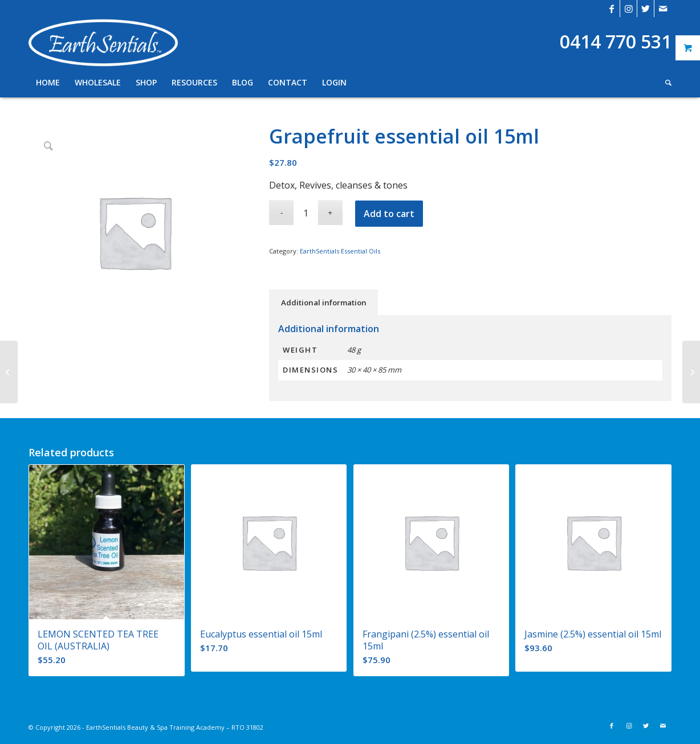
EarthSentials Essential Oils (340, 251)
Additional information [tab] (324, 302)
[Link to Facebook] (611, 9)
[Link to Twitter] (646, 9)
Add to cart (389, 214)
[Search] (665, 83)
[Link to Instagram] (628, 9)
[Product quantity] (306, 213)
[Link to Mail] (663, 9)
